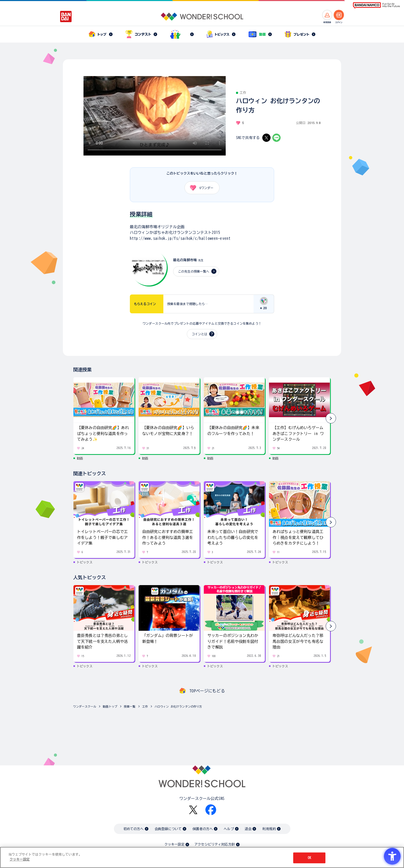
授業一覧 (130, 706)
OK (309, 858)
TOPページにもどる (207, 691)
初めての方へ (134, 829)
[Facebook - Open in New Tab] (211, 810)
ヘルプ (229, 829)
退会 (248, 829)
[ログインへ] (339, 15)
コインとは (199, 334)
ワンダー (200, 188)
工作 (145, 706)
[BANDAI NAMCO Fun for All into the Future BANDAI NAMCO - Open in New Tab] (376, 6)
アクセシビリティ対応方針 (215, 844)
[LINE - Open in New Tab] (276, 138)
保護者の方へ (203, 829)
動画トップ (110, 706)
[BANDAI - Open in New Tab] (66, 17)
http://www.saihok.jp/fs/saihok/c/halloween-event (180, 238)
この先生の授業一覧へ (194, 271)
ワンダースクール (85, 706)
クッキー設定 (174, 844)
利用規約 (269, 829)
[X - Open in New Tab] (266, 138)
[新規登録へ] (327, 15)
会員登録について (168, 829)
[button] (331, 418)
